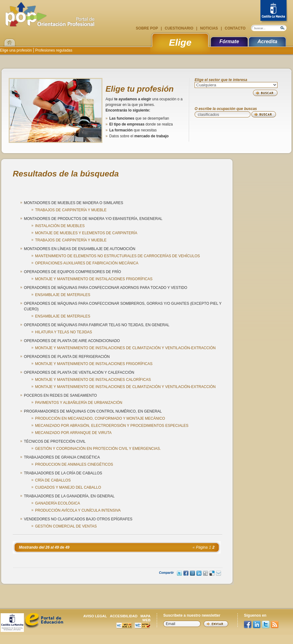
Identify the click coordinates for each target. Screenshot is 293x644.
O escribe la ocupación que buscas (226, 109)
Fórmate (229, 41)
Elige (180, 42)
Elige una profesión (16, 50)
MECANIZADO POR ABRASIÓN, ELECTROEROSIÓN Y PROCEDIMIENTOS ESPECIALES (112, 426)
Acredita (267, 41)
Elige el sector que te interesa (221, 80)
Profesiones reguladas (53, 50)
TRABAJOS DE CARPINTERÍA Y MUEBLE (71, 210)
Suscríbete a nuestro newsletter (192, 615)
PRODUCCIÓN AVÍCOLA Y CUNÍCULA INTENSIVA (78, 510)
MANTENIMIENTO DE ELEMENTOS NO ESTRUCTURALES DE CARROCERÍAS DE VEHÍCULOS (117, 256)
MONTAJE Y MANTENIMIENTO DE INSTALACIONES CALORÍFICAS (93, 380)
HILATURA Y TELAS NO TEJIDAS (64, 332)
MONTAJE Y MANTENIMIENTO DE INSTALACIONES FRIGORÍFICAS (94, 279)
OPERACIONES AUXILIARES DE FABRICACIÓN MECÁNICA (87, 263)
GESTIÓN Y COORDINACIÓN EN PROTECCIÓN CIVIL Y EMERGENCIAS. (98, 449)
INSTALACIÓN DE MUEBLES (60, 226)
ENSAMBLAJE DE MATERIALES (63, 295)
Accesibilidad (124, 616)
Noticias (209, 28)
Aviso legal (95, 616)
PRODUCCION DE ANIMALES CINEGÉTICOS (74, 464)
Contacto (235, 28)
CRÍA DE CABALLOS (53, 480)
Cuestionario (179, 28)
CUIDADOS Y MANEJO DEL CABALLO (68, 487)
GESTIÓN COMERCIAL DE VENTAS (66, 526)
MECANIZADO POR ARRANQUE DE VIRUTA (73, 433)
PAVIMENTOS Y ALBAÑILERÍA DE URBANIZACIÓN (79, 403)
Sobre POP (147, 28)
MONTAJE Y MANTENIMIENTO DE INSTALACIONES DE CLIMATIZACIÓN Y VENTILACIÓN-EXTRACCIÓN (125, 348)
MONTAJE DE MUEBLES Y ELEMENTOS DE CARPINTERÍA (86, 233)
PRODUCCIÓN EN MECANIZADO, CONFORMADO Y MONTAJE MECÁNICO (100, 418)
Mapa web (145, 618)
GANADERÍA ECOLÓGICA (58, 503)
